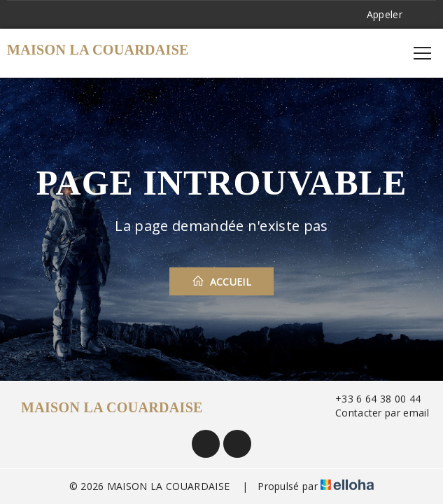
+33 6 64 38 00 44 (370, 399)
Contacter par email (374, 413)
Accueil (221, 281)
